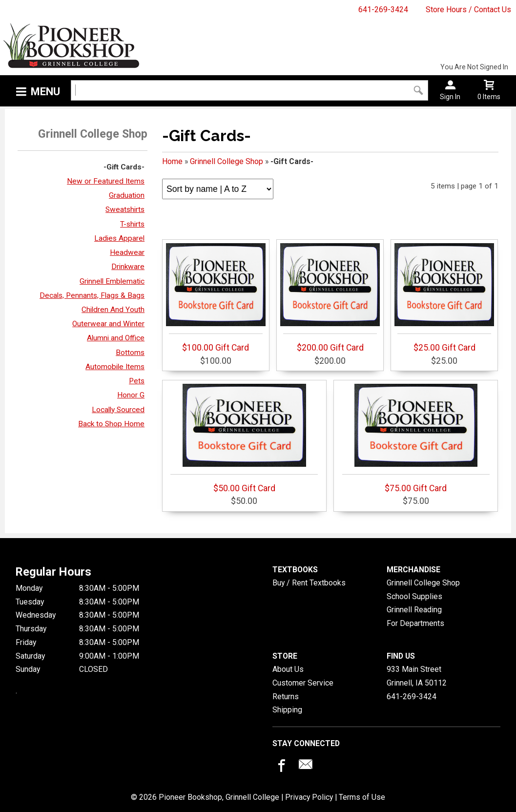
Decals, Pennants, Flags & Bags (92, 295)
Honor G (131, 395)
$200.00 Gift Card (330, 298)
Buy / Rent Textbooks (309, 583)
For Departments (415, 623)
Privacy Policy (309, 797)
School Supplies (414, 596)
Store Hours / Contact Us (468, 10)
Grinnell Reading (414, 610)
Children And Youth (113, 310)
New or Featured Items (106, 181)
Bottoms (130, 353)
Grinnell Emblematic (112, 281)
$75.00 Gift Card (416, 438)
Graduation (127, 195)
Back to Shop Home (111, 424)
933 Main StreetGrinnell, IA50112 (417, 676)
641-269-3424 (383, 10)
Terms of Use (362, 797)
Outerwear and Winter (108, 324)
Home (172, 161)
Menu (45, 92)
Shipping (287, 710)
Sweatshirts (125, 209)
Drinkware (128, 267)
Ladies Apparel (119, 238)
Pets (137, 381)
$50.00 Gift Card (244, 438)
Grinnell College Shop (227, 161)
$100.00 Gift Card (216, 298)
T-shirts (132, 224)
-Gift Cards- (124, 167)
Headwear (127, 252)
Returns (286, 697)
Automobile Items (115, 367)
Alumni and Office (116, 338)
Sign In (450, 97)
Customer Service (303, 683)
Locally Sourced (118, 410)
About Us (288, 669)
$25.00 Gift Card (444, 298)
